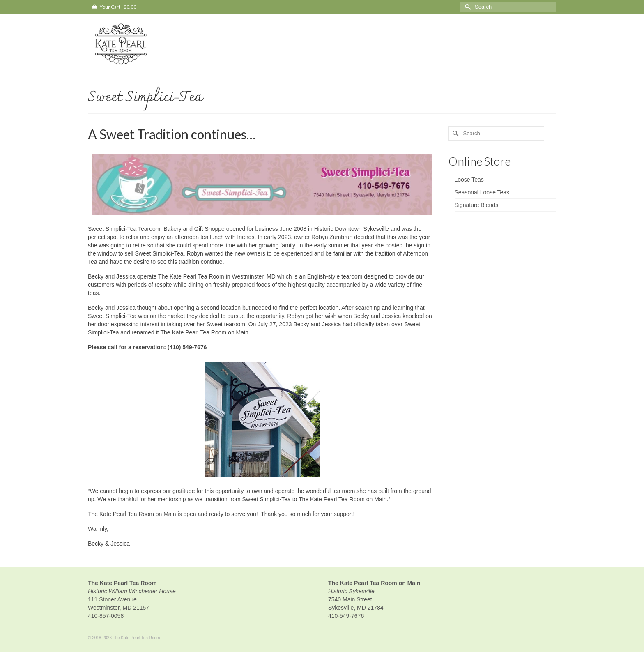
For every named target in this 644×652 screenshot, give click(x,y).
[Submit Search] (467, 7)
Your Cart (114, 7)
